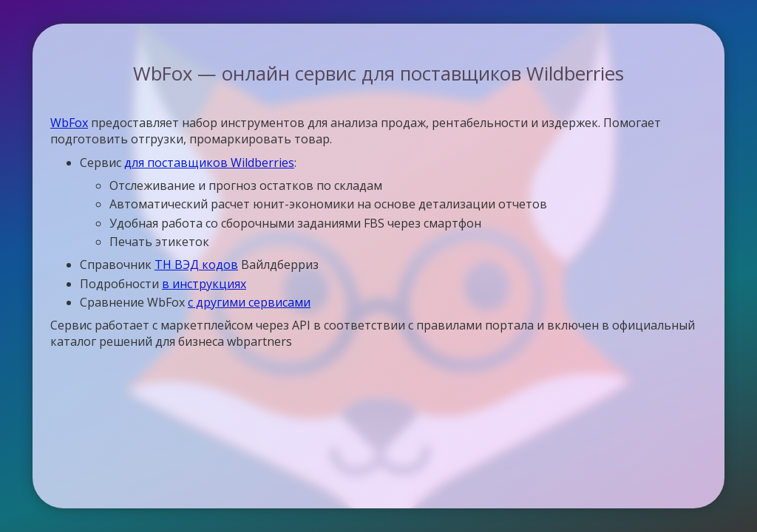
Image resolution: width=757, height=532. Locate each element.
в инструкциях (204, 284)
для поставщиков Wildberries (209, 163)
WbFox (69, 123)
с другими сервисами (249, 302)
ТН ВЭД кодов (196, 265)
